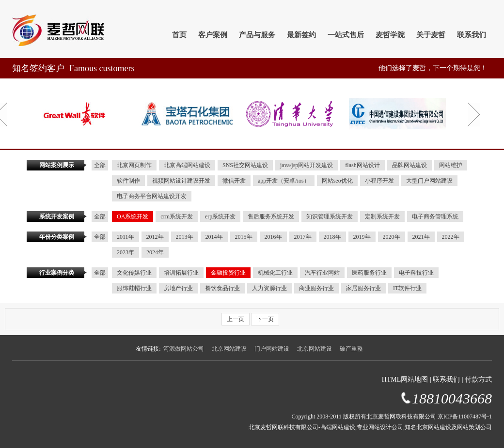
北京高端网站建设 (187, 165)
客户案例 (213, 35)
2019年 (362, 237)
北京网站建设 (229, 349)
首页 (179, 35)
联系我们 (472, 35)
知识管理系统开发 (330, 216)
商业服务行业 (316, 288)
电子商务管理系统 (435, 216)
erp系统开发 (220, 216)
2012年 (155, 237)
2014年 (214, 237)
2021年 (421, 237)
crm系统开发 (177, 216)
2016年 (273, 237)
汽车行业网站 (322, 273)
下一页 (265, 319)
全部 (100, 165)
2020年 (392, 237)
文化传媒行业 (134, 273)
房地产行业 (178, 288)
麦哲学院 (390, 35)
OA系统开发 (133, 216)
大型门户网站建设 (429, 181)
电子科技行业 (416, 273)
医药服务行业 (369, 273)
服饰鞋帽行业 (134, 288)
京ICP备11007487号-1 (465, 417)
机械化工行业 (275, 273)
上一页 (236, 319)
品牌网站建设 (409, 165)
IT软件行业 (407, 288)
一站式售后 (346, 35)
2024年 (155, 252)
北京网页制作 (134, 165)
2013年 (185, 237)
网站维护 (451, 165)
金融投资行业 (228, 273)
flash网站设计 (362, 165)
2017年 (303, 237)
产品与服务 (257, 35)
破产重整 (351, 349)
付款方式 (478, 379)
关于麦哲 (431, 35)
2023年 (126, 252)
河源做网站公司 (184, 349)
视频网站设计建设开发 (181, 181)
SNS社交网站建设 (245, 165)
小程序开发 (379, 181)
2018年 (332, 237)
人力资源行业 (269, 288)
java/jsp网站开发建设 (307, 165)
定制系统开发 (382, 216)
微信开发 (234, 181)
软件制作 (128, 181)
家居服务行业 (363, 288)
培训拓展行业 (181, 273)
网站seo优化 (337, 181)
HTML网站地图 (405, 379)
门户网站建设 (272, 349)
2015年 (244, 237)
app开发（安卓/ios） (284, 181)
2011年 (126, 237)
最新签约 (301, 35)
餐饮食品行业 (222, 288)
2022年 (451, 237)
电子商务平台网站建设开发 (152, 196)
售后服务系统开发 (271, 216)
